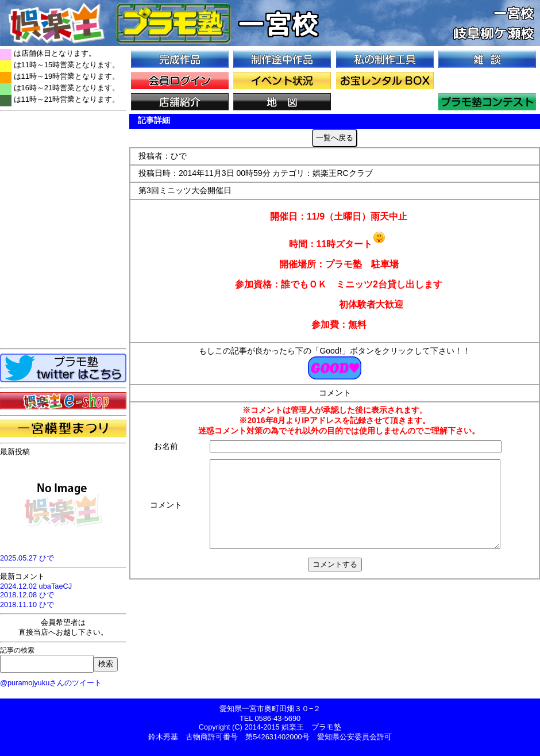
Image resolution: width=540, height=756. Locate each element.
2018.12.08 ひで (27, 595)
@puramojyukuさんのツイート (51, 683)
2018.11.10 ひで (27, 605)
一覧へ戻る (335, 138)
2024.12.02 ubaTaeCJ (36, 586)
